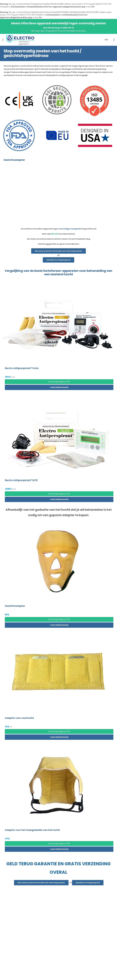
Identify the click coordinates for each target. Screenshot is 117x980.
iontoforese (52, 271)
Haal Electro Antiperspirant (59, 260)
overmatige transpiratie (70, 229)
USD (106, 40)
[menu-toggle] (3, 40)
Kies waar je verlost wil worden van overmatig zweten (58, 251)
